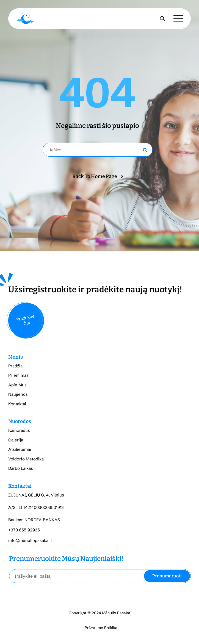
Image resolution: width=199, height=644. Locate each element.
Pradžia (15, 366)
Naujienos (18, 394)
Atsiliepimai (20, 449)
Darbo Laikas (21, 468)
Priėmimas (18, 375)
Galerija (16, 440)
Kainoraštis (19, 430)
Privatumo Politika (101, 628)
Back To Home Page (95, 176)
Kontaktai (17, 404)
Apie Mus (17, 385)
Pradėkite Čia (25, 320)
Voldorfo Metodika (26, 459)
